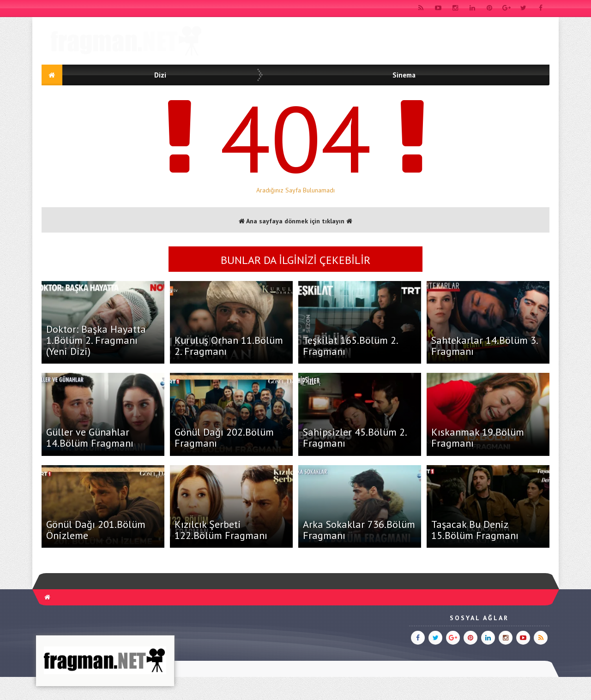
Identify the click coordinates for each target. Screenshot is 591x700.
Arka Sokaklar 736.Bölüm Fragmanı (359, 530)
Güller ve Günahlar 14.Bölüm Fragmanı (90, 437)
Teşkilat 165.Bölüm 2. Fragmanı (350, 346)
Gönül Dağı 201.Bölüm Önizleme (96, 530)
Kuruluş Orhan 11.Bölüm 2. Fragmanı (229, 346)
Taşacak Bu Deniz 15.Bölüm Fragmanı (475, 530)
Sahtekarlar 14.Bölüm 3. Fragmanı (484, 346)
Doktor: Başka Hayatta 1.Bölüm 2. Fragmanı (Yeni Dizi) (96, 340)
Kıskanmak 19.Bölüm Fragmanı (478, 437)
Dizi (160, 75)
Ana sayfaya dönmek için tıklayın (295, 221)
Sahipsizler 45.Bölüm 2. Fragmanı (355, 437)
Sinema (404, 75)
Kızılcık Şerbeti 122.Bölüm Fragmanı (221, 530)
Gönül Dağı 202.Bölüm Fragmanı (224, 437)
